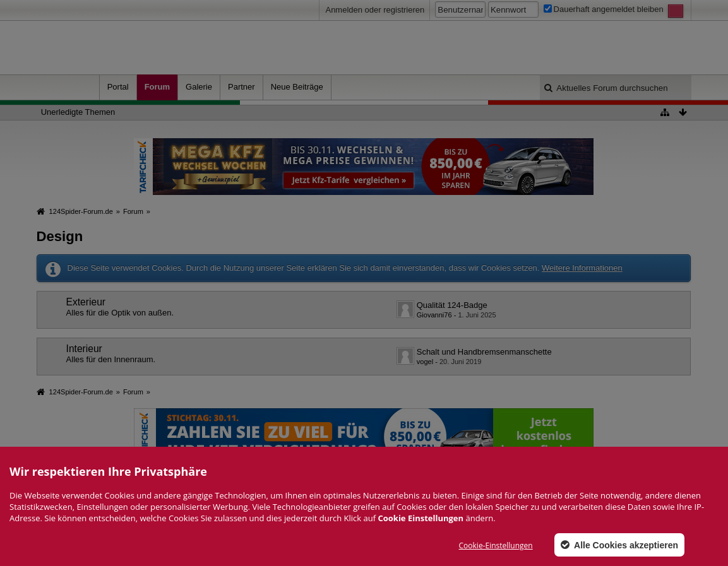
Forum (157, 87)
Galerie (199, 87)
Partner (242, 87)
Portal (118, 87)
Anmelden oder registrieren (375, 10)
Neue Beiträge (297, 87)
